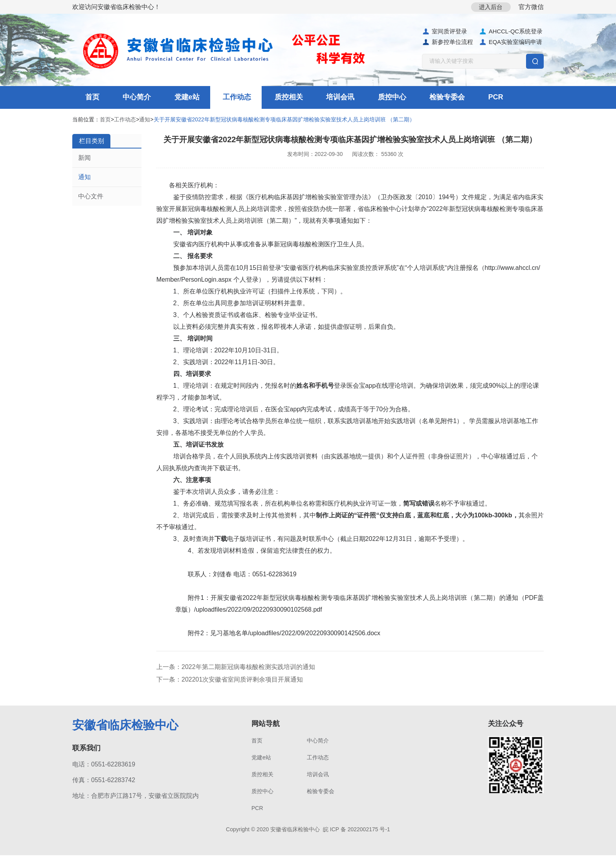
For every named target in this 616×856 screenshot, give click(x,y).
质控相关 (278, 98)
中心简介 (132, 98)
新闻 (84, 159)
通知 (145, 120)
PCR (476, 98)
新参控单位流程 (447, 42)
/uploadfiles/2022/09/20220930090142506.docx (314, 634)
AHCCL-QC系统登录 (511, 32)
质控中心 (377, 98)
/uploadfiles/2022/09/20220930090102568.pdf (258, 610)
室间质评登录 (445, 32)
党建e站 (180, 98)
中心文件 (91, 197)
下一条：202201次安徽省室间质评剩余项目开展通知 (230, 680)
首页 (90, 98)
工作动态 (228, 98)
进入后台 (489, 7)
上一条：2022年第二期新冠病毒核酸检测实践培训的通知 (236, 668)
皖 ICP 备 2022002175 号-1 (357, 830)
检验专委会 (430, 98)
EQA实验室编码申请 (511, 42)
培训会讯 (327, 98)
